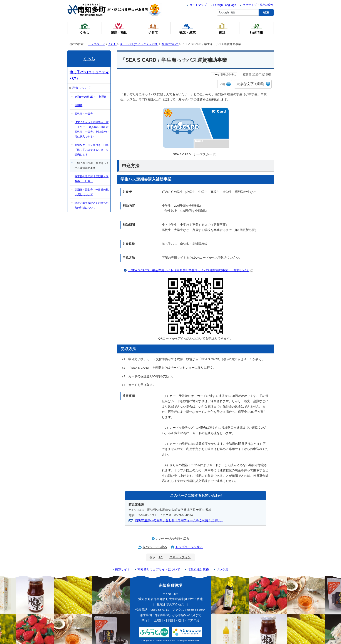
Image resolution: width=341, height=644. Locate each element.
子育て (153, 28)
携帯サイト (122, 570)
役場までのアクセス (170, 605)
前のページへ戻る (155, 547)
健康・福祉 (119, 28)
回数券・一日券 (84, 114)
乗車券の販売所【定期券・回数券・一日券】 (92, 179)
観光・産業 (188, 28)
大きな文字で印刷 (250, 84)
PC (161, 557)
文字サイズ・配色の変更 (258, 5)
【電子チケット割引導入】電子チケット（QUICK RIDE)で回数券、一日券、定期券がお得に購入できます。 (92, 129)
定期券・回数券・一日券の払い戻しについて (92, 192)
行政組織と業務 (198, 570)
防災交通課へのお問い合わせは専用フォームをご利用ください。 (179, 520)
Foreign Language (225, 5)
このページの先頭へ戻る (172, 539)
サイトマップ (198, 5)
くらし (112, 44)
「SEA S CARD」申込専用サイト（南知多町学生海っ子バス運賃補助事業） (191, 270)
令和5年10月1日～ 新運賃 (91, 97)
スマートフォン (180, 557)
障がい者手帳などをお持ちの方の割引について (92, 205)
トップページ (96, 44)
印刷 (222, 84)
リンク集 (222, 570)
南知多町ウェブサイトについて (159, 570)
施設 (222, 28)
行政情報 (256, 28)
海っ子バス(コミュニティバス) (139, 44)
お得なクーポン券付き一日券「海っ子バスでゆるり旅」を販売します (92, 150)
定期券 (79, 105)
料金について (170, 44)
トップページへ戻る (189, 547)
